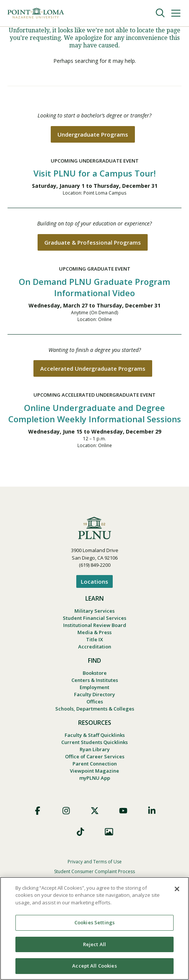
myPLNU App (95, 778)
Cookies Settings (94, 922)
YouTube (123, 811)
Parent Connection (95, 764)
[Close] (177, 889)
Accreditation (95, 647)
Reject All (94, 944)
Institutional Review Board (95, 625)
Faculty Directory (94, 694)
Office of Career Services (95, 756)
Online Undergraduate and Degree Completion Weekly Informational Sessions (95, 413)
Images (109, 832)
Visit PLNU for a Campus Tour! (94, 173)
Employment (94, 687)
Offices (95, 702)
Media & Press (94, 632)
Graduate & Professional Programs (93, 242)
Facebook (38, 811)
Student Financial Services (94, 618)
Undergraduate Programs (93, 134)
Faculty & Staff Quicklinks (95, 735)
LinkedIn (152, 811)
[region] (94, 928)
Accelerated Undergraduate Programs (93, 368)
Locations (94, 581)
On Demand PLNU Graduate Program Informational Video (94, 287)
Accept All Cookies (94, 966)
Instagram (66, 811)
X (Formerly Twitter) (95, 811)
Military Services (94, 611)
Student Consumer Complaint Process (94, 871)
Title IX (94, 639)
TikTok (80, 832)
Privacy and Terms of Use (95, 862)
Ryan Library (95, 749)
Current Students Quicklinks (94, 742)
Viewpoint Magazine (94, 771)
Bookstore (95, 673)
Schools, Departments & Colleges (95, 709)
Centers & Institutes (95, 680)
